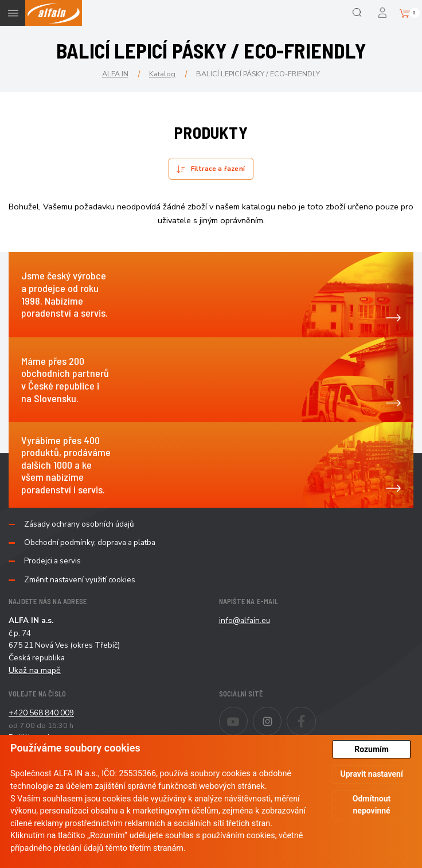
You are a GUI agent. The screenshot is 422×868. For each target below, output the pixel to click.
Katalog (162, 74)
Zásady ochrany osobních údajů (79, 524)
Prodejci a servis (52, 561)
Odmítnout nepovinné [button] (372, 805)
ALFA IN (115, 74)
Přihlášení (383, 13)
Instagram (281, 714)
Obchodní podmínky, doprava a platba (90, 543)
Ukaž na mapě (35, 670)
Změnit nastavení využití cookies (80, 580)
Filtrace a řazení (218, 169)
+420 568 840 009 (41, 713)
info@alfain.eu (245, 620)
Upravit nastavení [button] (371, 774)
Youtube (247, 714)
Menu (13, 13)
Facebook (316, 714)
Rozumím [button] (372, 749)
